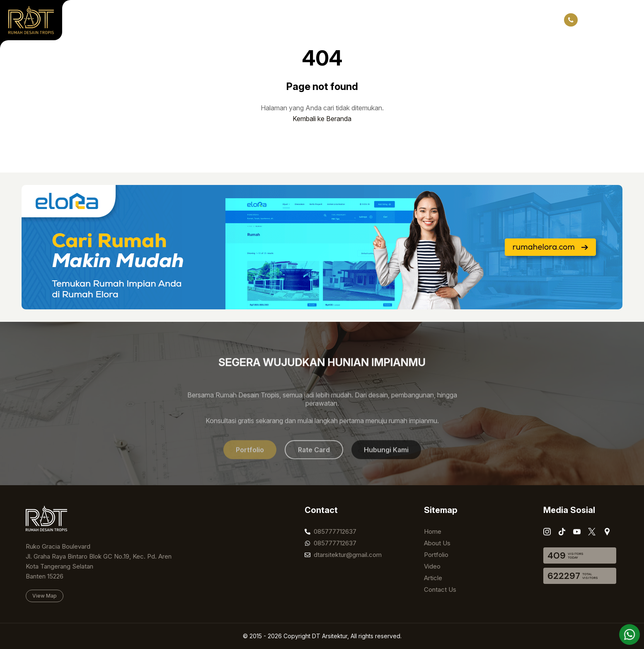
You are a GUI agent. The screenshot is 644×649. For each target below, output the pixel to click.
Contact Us (318, 20)
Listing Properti (418, 20)
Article (277, 20)
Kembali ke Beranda (322, 119)
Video (243, 20)
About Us (128, 20)
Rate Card (365, 20)
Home (90, 20)
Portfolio (170, 20)
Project (208, 20)
